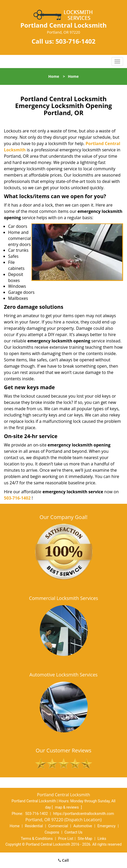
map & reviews (67, 807)
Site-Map (85, 839)
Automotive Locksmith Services (63, 675)
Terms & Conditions (37, 839)
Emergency (106, 826)
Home (54, 76)
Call (63, 860)
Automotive (83, 826)
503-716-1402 (76, 41)
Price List (66, 839)
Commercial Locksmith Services (64, 598)
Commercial (58, 826)
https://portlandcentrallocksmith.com (84, 814)
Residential (34, 826)
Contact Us (73, 832)
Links (102, 839)
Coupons (52, 832)
